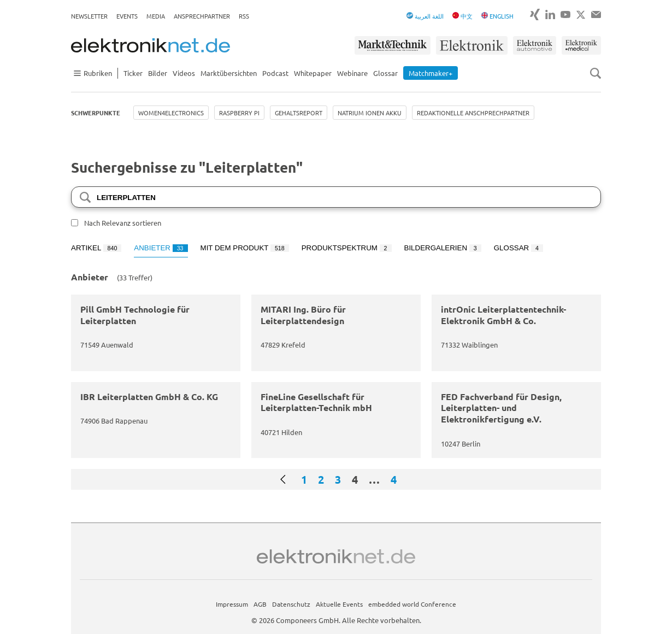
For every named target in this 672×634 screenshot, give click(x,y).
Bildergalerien (443, 248)
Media (156, 16)
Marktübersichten (229, 73)
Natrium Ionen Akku (370, 113)
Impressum (232, 604)
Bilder (158, 73)
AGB (260, 604)
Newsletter (89, 16)
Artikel (96, 248)
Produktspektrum (347, 248)
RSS (244, 16)
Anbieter (161, 248)
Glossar (385, 73)
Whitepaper (313, 73)
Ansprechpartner (202, 16)
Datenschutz (291, 604)
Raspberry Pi (239, 113)
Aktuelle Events (339, 604)
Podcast (275, 73)
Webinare (352, 73)
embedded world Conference (412, 604)
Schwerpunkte (96, 113)
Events (127, 16)
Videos (184, 73)
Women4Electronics (171, 113)
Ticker (133, 73)
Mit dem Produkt (245, 248)
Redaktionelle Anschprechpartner (473, 113)
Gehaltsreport (299, 113)
